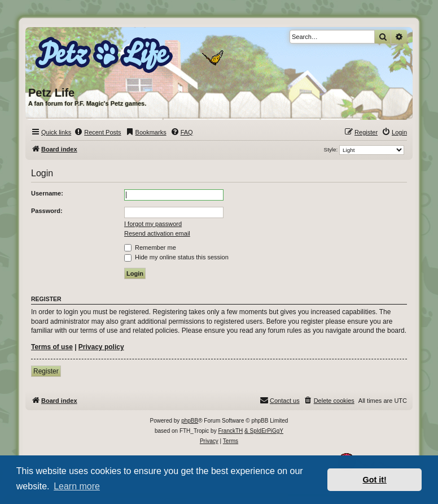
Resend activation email (157, 233)
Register (46, 371)
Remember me (150, 247)
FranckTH (230, 431)
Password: (47, 211)
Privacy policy (101, 347)
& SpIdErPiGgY (264, 431)
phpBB (190, 421)
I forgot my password (153, 224)
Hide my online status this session (176, 257)
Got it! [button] (375, 480)
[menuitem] (97, 132)
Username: (47, 193)
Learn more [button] (77, 486)
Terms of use (52, 347)
